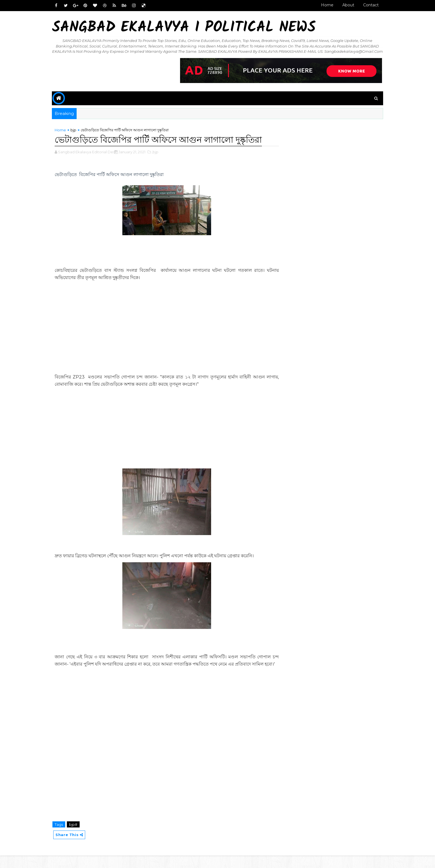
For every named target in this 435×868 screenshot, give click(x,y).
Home (324, 5)
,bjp (158, 157)
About (345, 5)
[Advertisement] (166, 340)
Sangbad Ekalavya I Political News (187, 28)
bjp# (77, 837)
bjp (77, 135)
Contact (368, 5)
